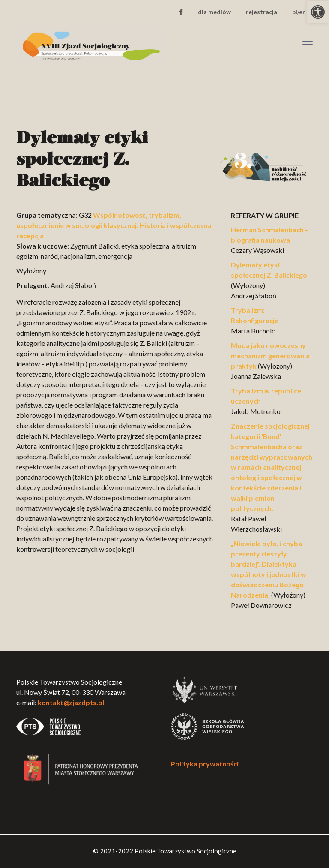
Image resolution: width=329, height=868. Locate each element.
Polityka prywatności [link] (205, 764)
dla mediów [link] (214, 12)
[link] (318, 12)
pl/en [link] (299, 12)
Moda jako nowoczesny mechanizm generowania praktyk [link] (270, 356)
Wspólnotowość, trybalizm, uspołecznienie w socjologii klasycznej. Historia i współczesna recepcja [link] (114, 225)
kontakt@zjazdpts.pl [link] (71, 702)
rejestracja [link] (262, 12)
